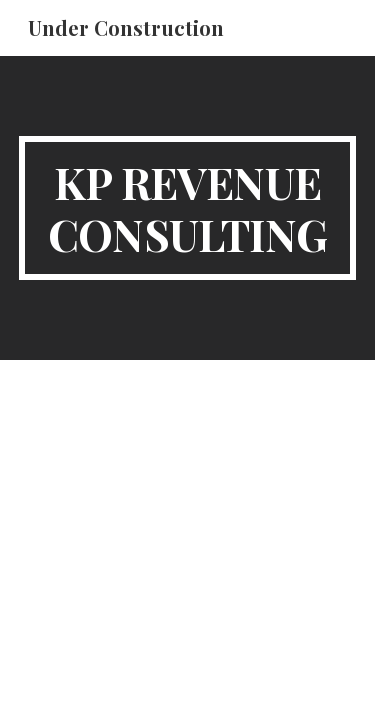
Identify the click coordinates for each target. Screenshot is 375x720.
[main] (188, 208)
